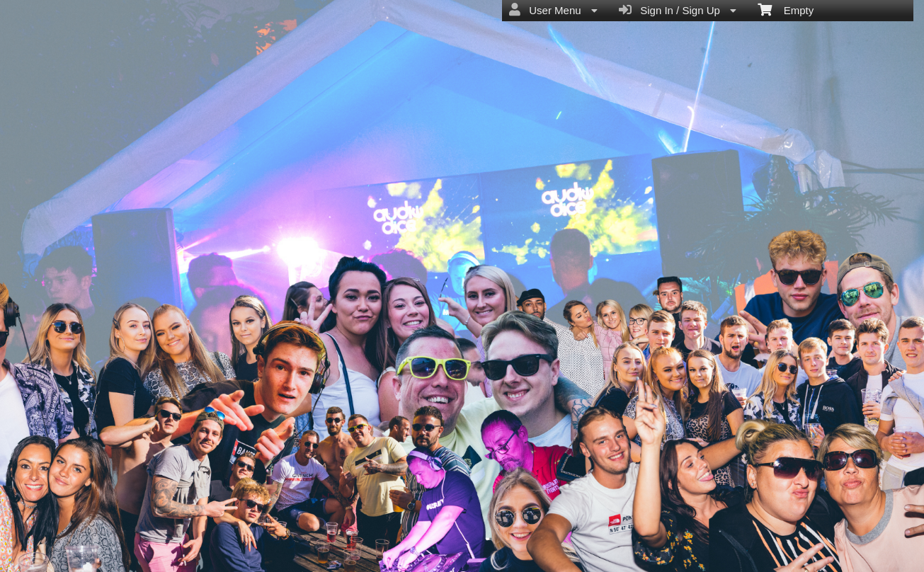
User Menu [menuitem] (553, 10)
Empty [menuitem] (786, 9)
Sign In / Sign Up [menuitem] (678, 10)
